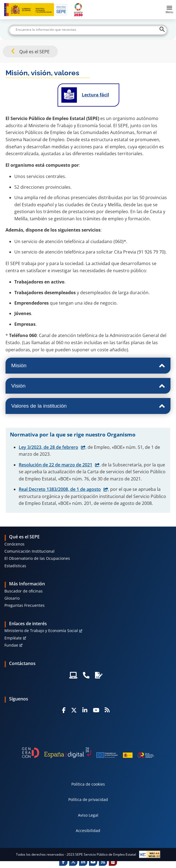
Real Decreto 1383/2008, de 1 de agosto (60, 489)
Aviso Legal (88, 815)
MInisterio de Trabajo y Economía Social (41, 631)
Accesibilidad (88, 831)
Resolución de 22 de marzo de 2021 (55, 465)
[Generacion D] (88, 753)
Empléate (13, 638)
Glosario (12, 598)
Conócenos (14, 544)
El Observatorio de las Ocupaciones (37, 558)
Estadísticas (15, 566)
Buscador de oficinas (24, 591)
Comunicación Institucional (29, 551)
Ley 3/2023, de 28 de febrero (48, 447)
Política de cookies (88, 784)
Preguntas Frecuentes (25, 605)
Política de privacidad (88, 799)
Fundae (11, 645)
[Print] (113, 862)
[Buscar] (88, 30)
